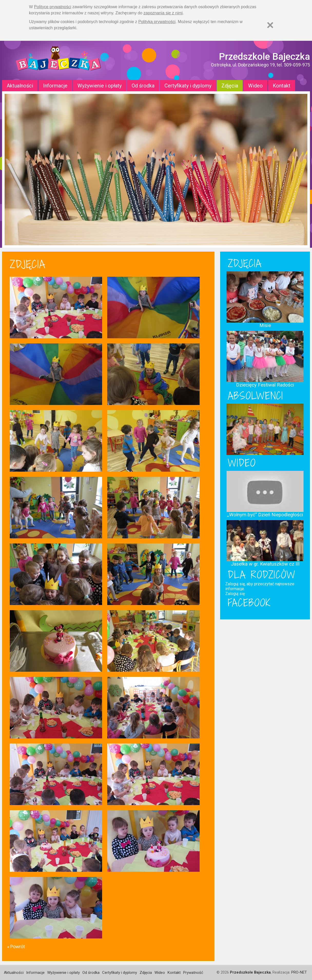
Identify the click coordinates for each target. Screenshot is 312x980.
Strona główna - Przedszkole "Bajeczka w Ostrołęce (59, 60)
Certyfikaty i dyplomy (188, 86)
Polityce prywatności (53, 7)
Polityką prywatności (157, 22)
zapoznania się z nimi (163, 13)
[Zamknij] (270, 25)
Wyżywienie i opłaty (100, 86)
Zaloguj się (235, 594)
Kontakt (282, 86)
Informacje (55, 86)
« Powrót (16, 947)
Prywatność (193, 973)
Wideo (255, 86)
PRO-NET (299, 972)
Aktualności (20, 86)
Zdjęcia (230, 86)
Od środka (143, 86)
